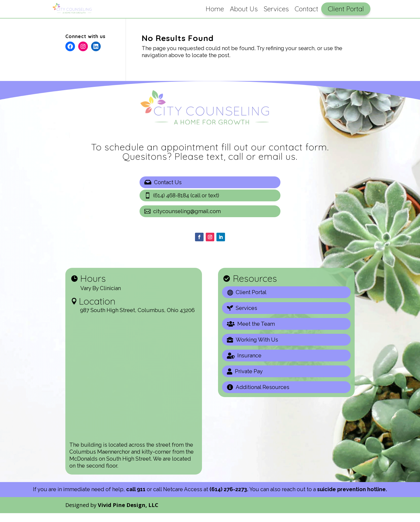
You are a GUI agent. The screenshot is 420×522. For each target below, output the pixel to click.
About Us (244, 9)
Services (276, 9)
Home (215, 9)
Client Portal (346, 9)
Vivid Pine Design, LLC (128, 514)
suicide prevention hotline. (352, 498)
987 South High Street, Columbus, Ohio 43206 (137, 319)
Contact (306, 9)
